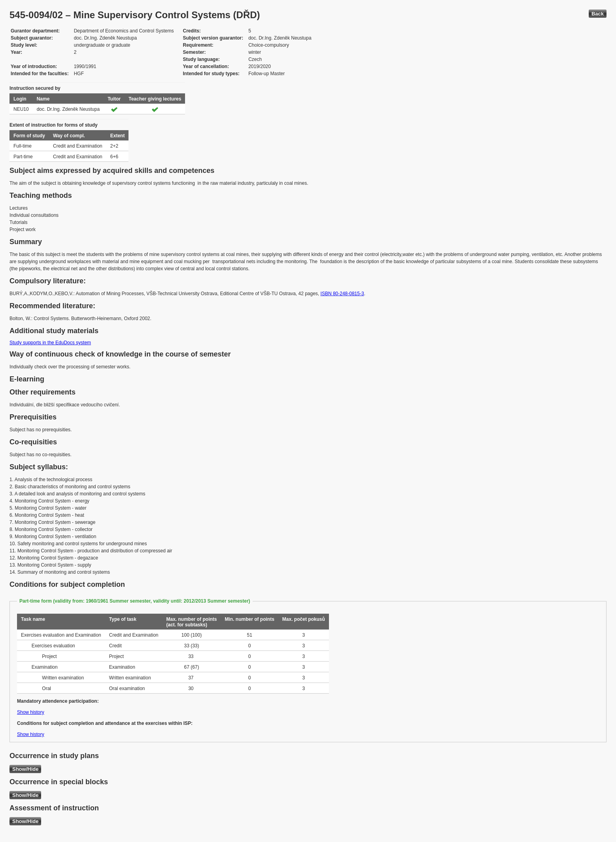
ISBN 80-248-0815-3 (342, 294)
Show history (31, 712)
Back (598, 14)
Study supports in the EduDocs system (50, 343)
